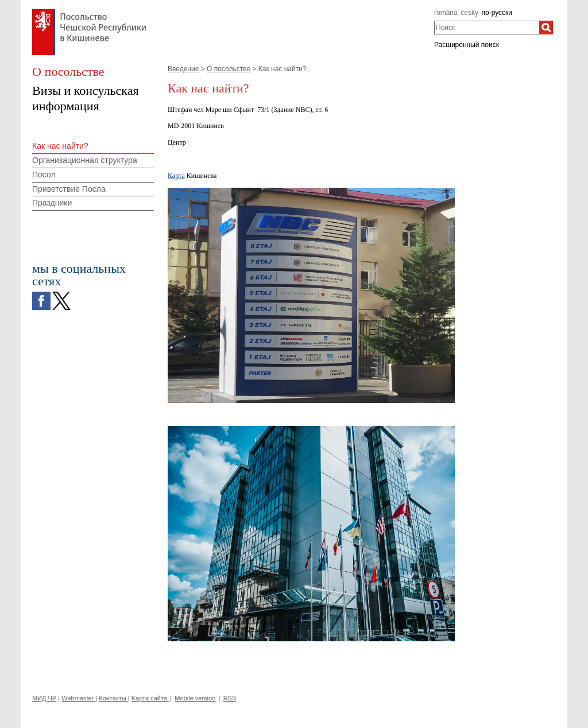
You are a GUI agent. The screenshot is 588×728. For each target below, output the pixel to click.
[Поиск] (546, 28)
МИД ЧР (44, 698)
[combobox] (487, 28)
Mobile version (195, 698)
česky (469, 13)
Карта (176, 176)
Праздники (52, 203)
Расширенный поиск (467, 45)
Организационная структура (85, 160)
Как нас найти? (60, 146)
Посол (44, 175)
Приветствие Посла (69, 189)
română (446, 13)
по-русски (497, 13)
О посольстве (229, 69)
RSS (230, 698)
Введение (183, 69)
